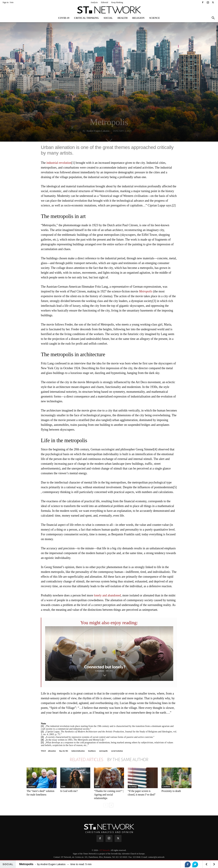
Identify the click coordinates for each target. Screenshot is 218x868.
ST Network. (105, 850)
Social (108, 18)
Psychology (133, 787)
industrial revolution (59, 163)
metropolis (103, 751)
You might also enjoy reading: (109, 623)
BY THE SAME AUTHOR (128, 760)
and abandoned (112, 595)
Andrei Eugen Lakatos (98, 131)
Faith (63, 787)
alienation (52, 751)
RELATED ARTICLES (86, 760)
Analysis (94, 2)
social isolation (117, 751)
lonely (98, 595)
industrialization (78, 751)
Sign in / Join (8, 2)
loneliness (92, 751)
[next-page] (111, 805)
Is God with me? (69, 791)
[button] (213, 18)
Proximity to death (171, 791)
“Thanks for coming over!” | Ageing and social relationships (109, 795)
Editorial (105, 2)
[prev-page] (106, 805)
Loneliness (31, 787)
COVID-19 (64, 18)
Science (154, 18)
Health (123, 18)
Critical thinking (87, 18)
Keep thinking (117, 2)
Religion (138, 18)
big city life (64, 751)
